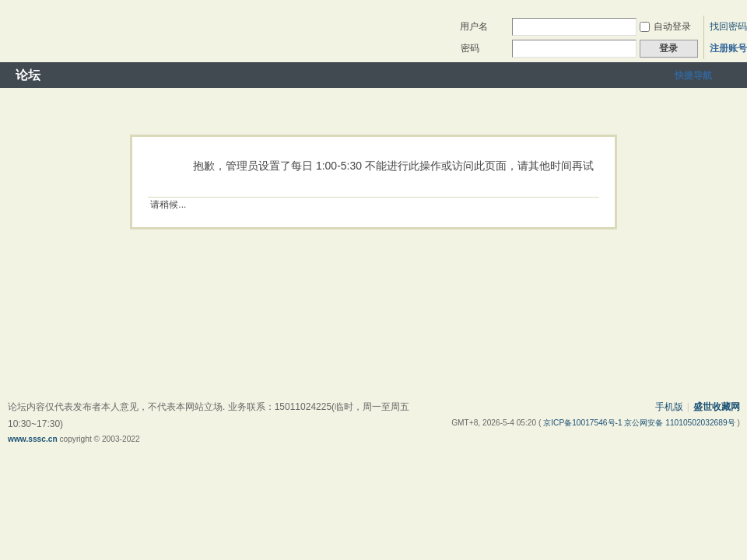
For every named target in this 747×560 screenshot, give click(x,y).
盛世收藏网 (717, 407)
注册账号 (728, 48)
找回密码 (728, 26)
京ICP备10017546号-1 (584, 423)
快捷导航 (693, 75)
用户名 (474, 26)
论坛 (28, 75)
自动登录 (665, 26)
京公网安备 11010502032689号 (680, 423)
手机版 (669, 407)
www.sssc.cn (33, 439)
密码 (470, 48)
